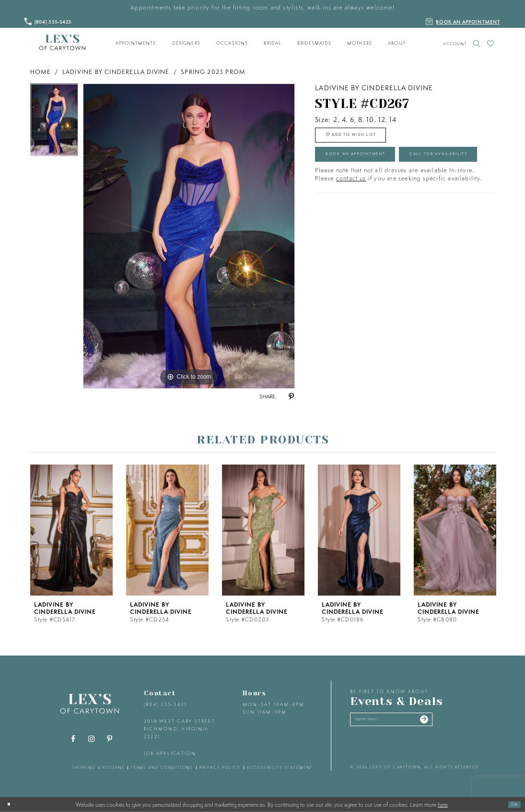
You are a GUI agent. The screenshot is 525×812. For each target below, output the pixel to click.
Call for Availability (369, 192)
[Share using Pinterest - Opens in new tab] (292, 397)
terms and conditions (162, 767)
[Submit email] (455, 722)
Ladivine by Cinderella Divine (116, 72)
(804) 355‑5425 (166, 704)
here (443, 804)
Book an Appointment (372, 166)
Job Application (170, 753)
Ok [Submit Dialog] (512, 804)
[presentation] (71, 530)
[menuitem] (136, 43)
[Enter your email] (408, 722)
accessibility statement (280, 767)
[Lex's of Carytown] (62, 43)
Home (41, 72)
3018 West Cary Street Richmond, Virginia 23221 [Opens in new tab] (180, 728)
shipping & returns (99, 767)
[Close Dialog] (11, 804)
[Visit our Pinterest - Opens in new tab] (109, 739)
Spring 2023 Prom (213, 72)
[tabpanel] (54, 122)
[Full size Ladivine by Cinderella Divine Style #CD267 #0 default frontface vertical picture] (189, 236)
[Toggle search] (477, 43)
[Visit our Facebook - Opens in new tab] (73, 739)
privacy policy (220, 767)
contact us (351, 220)
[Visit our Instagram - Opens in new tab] (91, 739)
